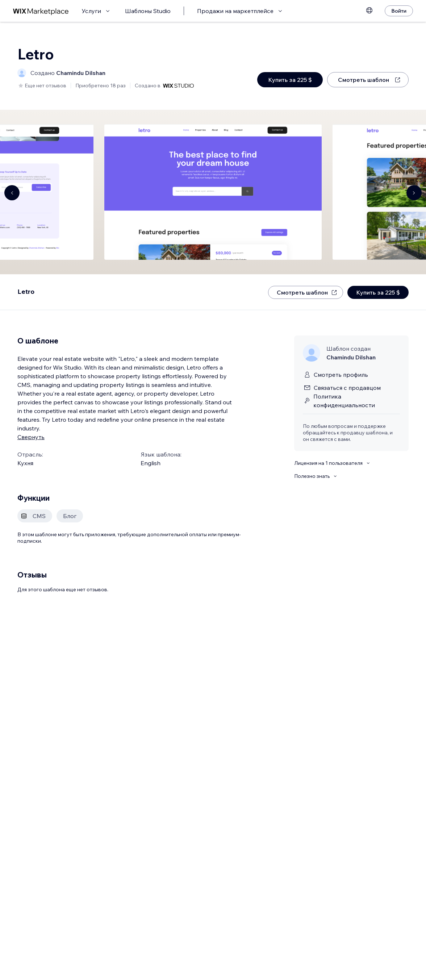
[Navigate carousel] (12, 193)
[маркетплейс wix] (41, 11)
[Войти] (399, 11)
